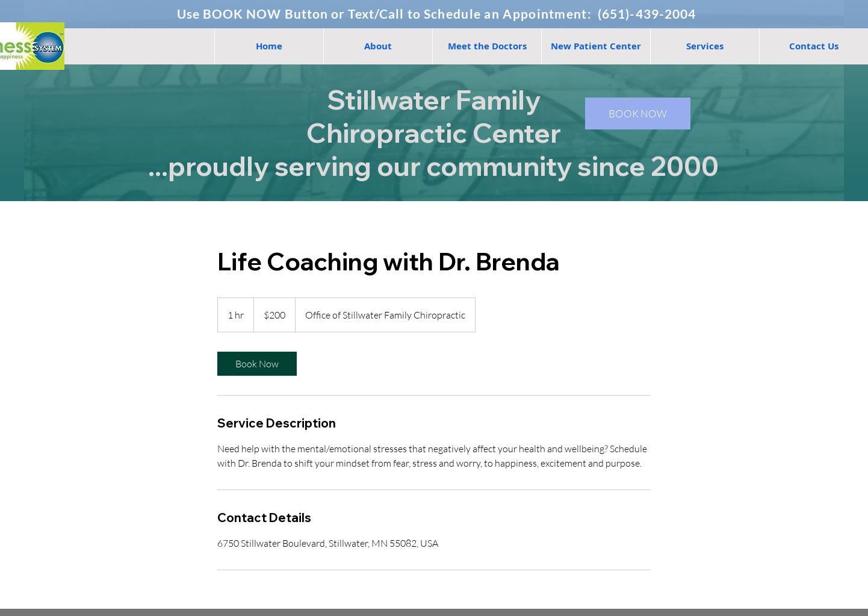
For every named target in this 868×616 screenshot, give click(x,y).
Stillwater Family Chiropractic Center (434, 116)
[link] (257, 364)
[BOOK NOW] (638, 114)
